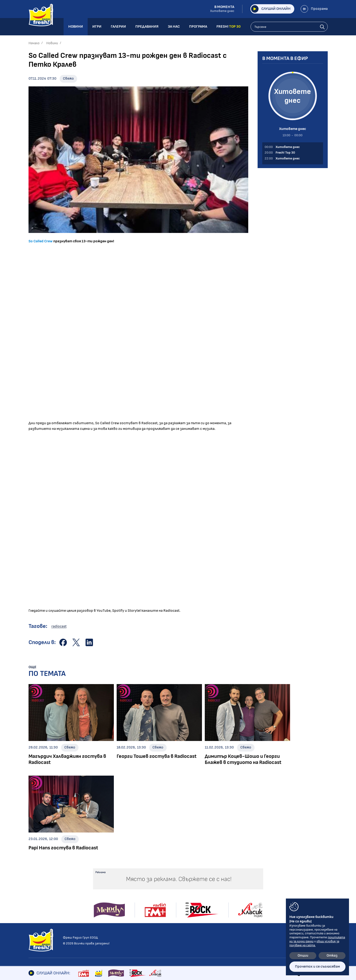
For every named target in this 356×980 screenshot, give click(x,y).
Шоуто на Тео (104, 903)
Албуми (164, 892)
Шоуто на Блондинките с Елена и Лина (114, 894)
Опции (303, 956)
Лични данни (264, 900)
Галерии (166, 884)
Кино (33, 911)
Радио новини (40, 892)
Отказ (332, 956)
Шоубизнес (38, 898)
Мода (33, 924)
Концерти (167, 898)
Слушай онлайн (271, 9)
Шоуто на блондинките (49, 938)
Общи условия (266, 892)
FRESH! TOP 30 (214, 924)
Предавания (104, 884)
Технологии (38, 918)
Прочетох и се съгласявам (317, 967)
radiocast (59, 626)
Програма (314, 9)
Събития (166, 905)
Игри (204, 884)
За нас (205, 908)
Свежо (68, 79)
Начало (34, 43)
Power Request (104, 916)
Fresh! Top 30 (102, 923)
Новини (52, 43)
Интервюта (40, 905)
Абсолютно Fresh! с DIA (111, 909)
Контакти (262, 884)
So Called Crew (41, 241)
